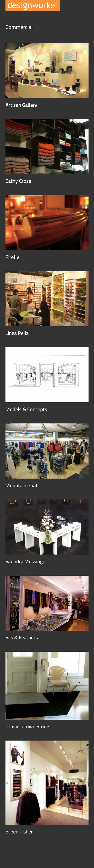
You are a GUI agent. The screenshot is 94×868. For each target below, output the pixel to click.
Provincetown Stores (28, 726)
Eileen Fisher (19, 832)
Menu (85, 6)
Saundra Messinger (26, 561)
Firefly (12, 257)
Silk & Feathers (22, 637)
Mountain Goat (22, 485)
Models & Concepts (26, 409)
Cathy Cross (18, 181)
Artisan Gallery (21, 105)
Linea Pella (17, 333)
